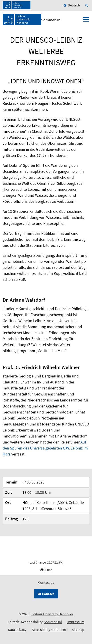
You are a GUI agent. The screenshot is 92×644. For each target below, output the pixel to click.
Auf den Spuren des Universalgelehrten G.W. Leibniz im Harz (45, 448)
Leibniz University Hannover (52, 614)
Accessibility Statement (49, 630)
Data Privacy (17, 630)
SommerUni (53, 622)
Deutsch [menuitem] (74, 5)
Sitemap (78, 630)
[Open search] (87, 5)
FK (61, 562)
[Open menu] (86, 21)
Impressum (76, 622)
